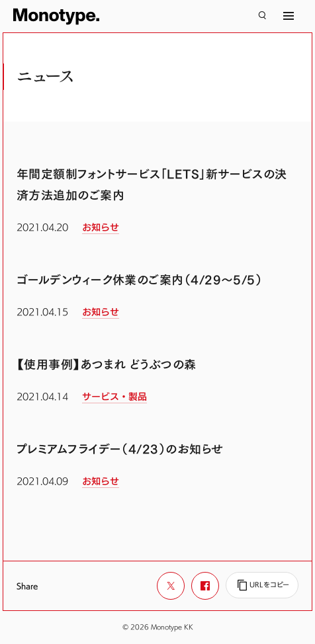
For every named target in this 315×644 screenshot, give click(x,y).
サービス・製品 (114, 397)
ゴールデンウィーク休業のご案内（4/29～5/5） (139, 280)
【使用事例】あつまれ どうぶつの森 (107, 365)
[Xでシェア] (171, 586)
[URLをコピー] (262, 585)
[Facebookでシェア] (205, 586)
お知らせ (101, 227)
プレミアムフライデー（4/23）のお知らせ (120, 449)
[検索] (262, 16)
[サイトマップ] (289, 16)
